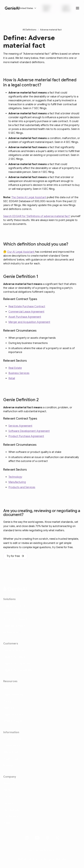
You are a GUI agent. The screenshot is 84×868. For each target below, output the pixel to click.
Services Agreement (20, 426)
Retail (12, 378)
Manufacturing (17, 482)
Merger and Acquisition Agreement (29, 322)
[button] (28, 8)
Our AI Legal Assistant (21, 252)
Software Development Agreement (29, 431)
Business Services (19, 373)
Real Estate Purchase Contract (27, 307)
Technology (15, 477)
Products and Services (22, 487)
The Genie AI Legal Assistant (29, 197)
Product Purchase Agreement (26, 436)
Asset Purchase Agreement (25, 317)
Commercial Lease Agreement (26, 312)
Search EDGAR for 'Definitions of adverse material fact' (37, 216)
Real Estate (15, 368)
